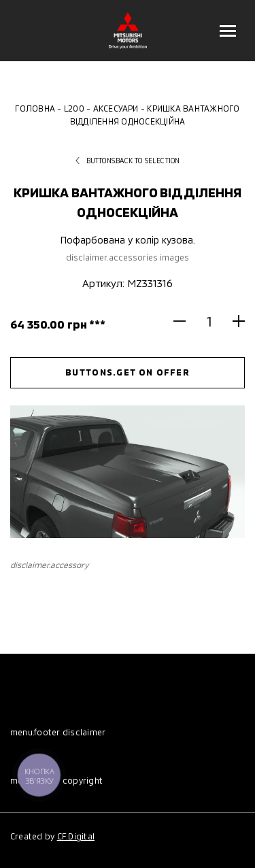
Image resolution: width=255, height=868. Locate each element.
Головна (35, 108)
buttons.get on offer (128, 372)
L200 (74, 108)
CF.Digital (76, 836)
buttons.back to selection (128, 161)
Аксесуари (116, 108)
